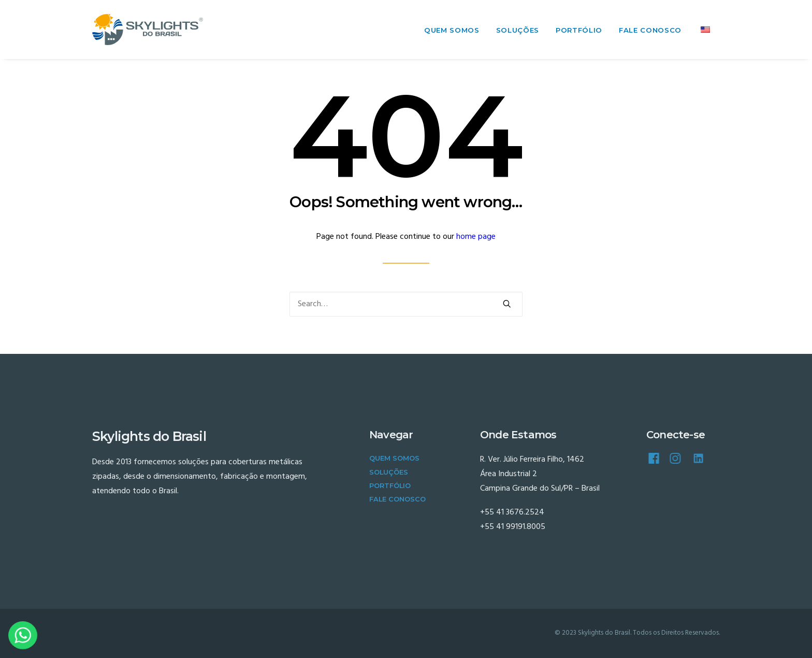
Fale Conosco (650, 30)
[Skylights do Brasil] (148, 30)
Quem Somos (452, 30)
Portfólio (579, 30)
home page (476, 237)
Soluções (518, 30)
